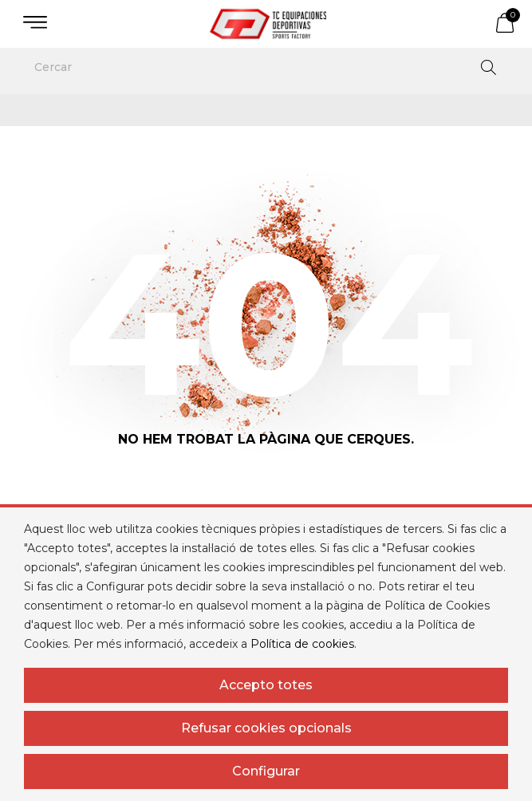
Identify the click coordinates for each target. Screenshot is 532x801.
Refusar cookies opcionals (266, 728)
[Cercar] (266, 67)
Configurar (266, 771)
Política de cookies (302, 644)
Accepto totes (266, 685)
